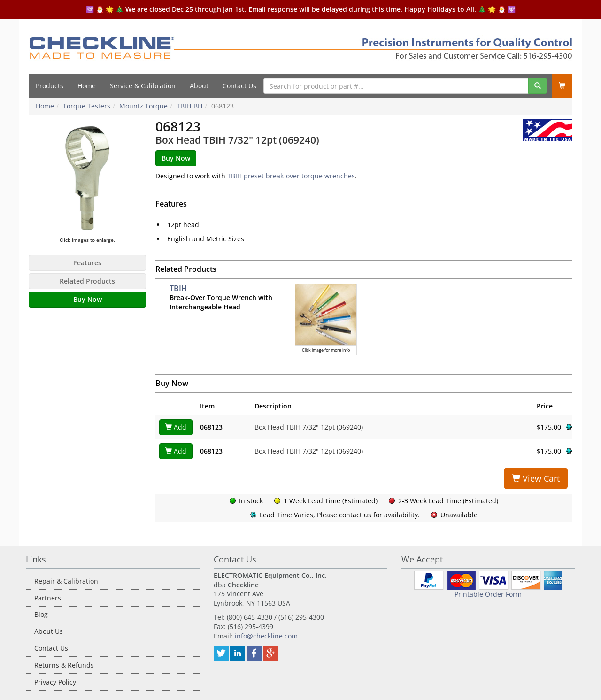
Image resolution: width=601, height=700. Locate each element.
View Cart (536, 478)
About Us (49, 631)
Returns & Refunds (64, 665)
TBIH (178, 288)
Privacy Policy (55, 682)
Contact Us (239, 86)
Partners (48, 598)
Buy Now (88, 299)
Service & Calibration (143, 86)
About (199, 86)
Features (88, 263)
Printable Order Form (488, 594)
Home (87, 86)
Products (50, 86)
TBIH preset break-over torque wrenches (291, 176)
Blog (41, 614)
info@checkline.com (266, 636)
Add (176, 427)
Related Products (87, 281)
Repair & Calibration (66, 581)
